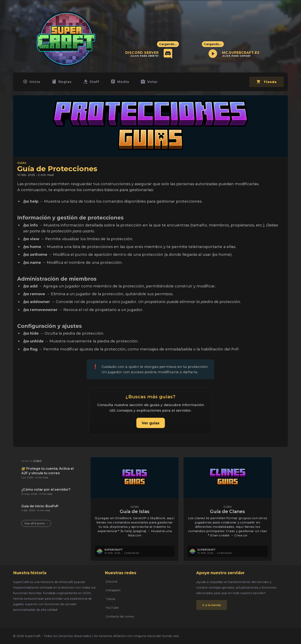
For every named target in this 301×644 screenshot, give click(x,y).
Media (124, 83)
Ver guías (151, 425)
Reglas (63, 83)
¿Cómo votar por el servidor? (46, 490)
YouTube (112, 608)
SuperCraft (113, 550)
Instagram (113, 590)
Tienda (266, 84)
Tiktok (110, 599)
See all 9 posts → (36, 523)
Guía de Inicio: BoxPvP (40, 506)
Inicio (32, 83)
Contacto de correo (120, 616)
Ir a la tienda (212, 605)
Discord (111, 582)
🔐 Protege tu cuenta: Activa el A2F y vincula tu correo (47, 471)
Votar (154, 83)
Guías (22, 164)
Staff (94, 83)
